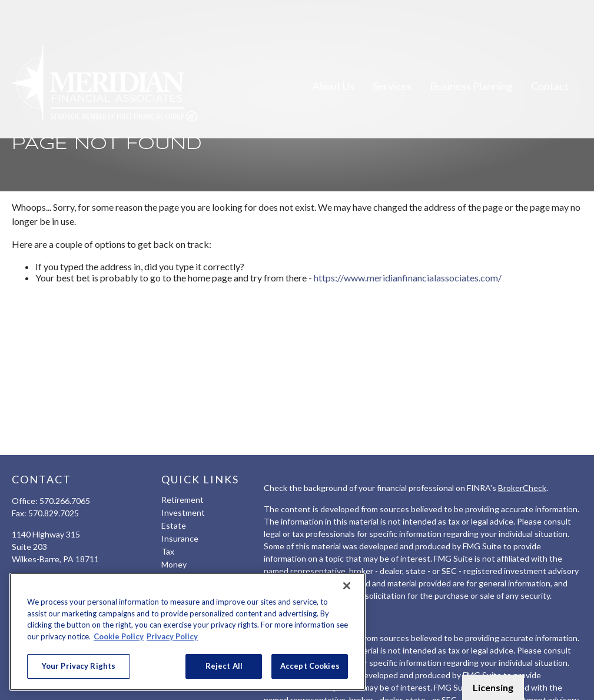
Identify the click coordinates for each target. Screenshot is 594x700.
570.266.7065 (65, 501)
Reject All (224, 666)
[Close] (347, 586)
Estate (174, 525)
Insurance (180, 538)
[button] (333, 53)
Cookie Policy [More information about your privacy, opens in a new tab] (119, 636)
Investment (183, 512)
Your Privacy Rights (79, 666)
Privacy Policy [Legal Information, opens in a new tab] (172, 636)
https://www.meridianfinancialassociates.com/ (408, 278)
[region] (188, 632)
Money (174, 564)
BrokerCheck (522, 488)
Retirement (182, 500)
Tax (168, 551)
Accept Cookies (310, 666)
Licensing (493, 687)
